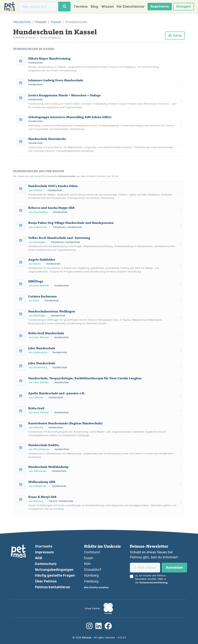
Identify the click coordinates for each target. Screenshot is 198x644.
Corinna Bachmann (43, 297)
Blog (93, 7)
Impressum (44, 552)
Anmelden (174, 567)
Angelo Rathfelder (42, 260)
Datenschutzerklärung (153, 583)
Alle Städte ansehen (96, 587)
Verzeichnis (22, 23)
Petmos (87, 638)
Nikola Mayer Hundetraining (49, 59)
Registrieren (159, 7)
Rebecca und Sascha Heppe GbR (51, 209)
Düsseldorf (93, 570)
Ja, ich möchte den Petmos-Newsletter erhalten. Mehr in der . (152, 579)
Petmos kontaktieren (53, 587)
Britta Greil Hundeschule (46, 334)
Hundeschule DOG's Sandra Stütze (53, 187)
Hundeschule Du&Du (44, 446)
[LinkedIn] (99, 626)
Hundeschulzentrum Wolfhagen (52, 312)
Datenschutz (46, 564)
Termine (79, 7)
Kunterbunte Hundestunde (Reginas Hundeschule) (65, 424)
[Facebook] (108, 626)
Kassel (56, 23)
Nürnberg (91, 575)
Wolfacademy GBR (42, 483)
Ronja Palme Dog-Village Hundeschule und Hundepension (71, 224)
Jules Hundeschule (42, 349)
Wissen (106, 7)
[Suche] (38, 7)
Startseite (44, 546)
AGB (39, 558)
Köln (87, 564)
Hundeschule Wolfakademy (48, 468)
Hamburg (91, 581)
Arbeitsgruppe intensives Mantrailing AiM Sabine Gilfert (70, 118)
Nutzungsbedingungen (54, 570)
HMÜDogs (36, 282)
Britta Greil (36, 409)
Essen (89, 558)
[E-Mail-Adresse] (145, 568)
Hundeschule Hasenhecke (47, 140)
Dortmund (92, 552)
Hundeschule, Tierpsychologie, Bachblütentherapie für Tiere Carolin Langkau (85, 379)
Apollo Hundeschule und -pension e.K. (57, 394)
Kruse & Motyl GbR (42, 498)
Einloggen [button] (183, 7)
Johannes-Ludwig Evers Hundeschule (56, 81)
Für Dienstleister (129, 7)
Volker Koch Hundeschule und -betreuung (59, 239)
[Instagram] (89, 626)
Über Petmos (46, 581)
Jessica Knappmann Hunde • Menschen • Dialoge (64, 96)
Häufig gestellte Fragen (55, 575)
